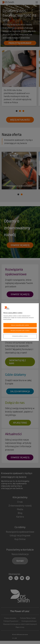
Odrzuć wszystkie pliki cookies (20, 325)
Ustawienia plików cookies (20, 336)
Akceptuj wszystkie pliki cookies (20, 331)
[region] (20, 322)
